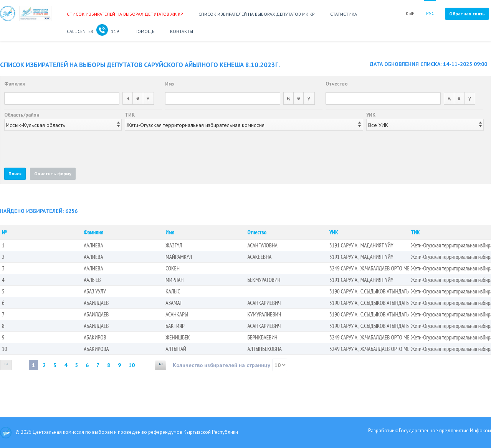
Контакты (182, 31)
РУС (430, 13)
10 (132, 365)
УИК (371, 115)
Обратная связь (467, 14)
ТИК (130, 115)
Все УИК (378, 125)
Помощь (145, 31)
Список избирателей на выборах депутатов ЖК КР (125, 14)
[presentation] (63, 149)
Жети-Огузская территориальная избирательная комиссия (196, 125)
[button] (15, 174)
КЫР (410, 13)
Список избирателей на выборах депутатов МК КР (257, 14)
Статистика (344, 14)
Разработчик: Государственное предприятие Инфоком (430, 431)
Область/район (22, 115)
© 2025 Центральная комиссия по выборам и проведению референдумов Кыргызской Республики (119, 433)
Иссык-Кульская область (36, 125)
